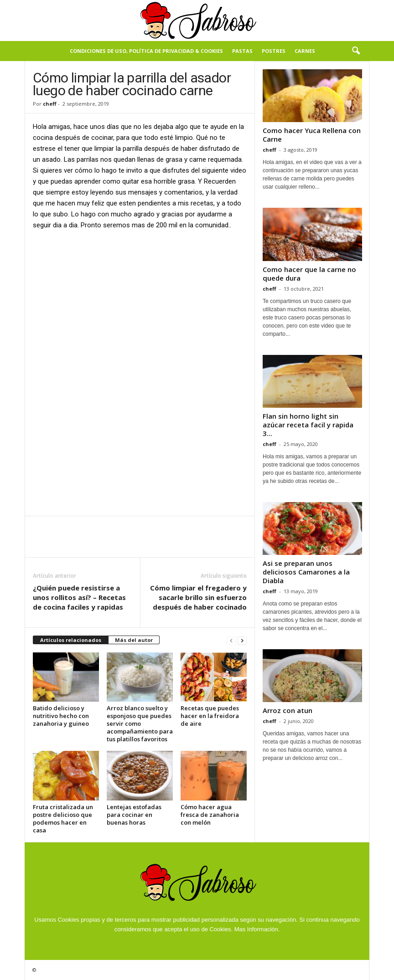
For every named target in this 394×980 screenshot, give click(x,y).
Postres (274, 51)
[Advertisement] (140, 305)
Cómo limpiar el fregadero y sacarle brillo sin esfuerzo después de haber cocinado (198, 597)
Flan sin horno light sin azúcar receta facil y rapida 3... (308, 425)
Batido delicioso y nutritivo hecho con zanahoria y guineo (61, 716)
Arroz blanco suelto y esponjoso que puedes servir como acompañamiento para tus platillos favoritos (140, 723)
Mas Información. (257, 929)
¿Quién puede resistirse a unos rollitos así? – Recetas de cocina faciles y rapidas (79, 597)
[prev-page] (231, 640)
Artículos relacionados (71, 640)
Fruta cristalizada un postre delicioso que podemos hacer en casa (63, 818)
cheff (50, 104)
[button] (356, 51)
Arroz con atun (288, 710)
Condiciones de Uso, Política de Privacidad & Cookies (146, 51)
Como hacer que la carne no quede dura (309, 274)
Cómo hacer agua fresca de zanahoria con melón (210, 815)
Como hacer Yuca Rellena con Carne (312, 135)
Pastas (242, 51)
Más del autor (134, 640)
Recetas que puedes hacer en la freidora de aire (210, 716)
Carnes (305, 51)
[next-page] (242, 640)
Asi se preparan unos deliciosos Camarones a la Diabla (306, 572)
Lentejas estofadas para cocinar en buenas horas (134, 815)
